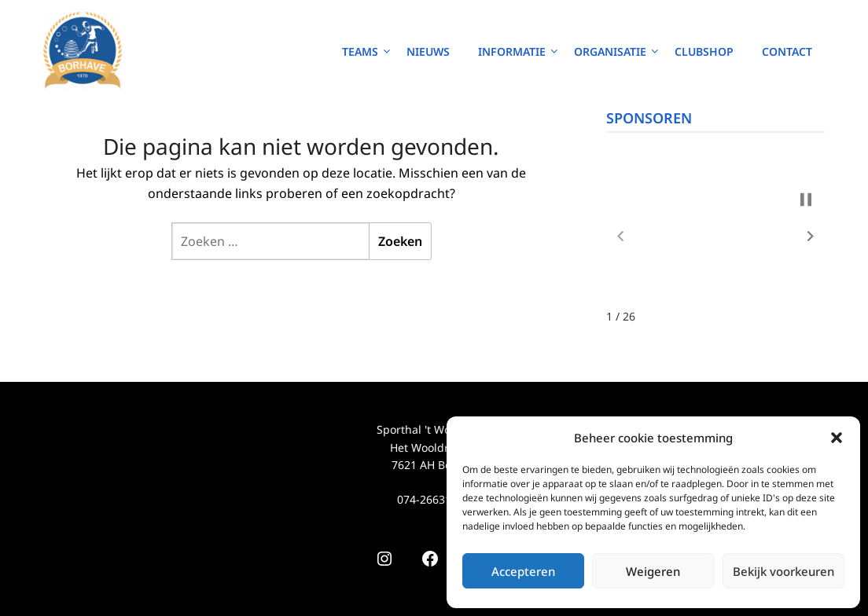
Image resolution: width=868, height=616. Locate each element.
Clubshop (704, 51)
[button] (837, 438)
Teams (360, 51)
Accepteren (523, 571)
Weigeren (653, 571)
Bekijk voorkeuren (783, 571)
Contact (787, 51)
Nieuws (428, 51)
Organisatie (610, 51)
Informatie (512, 51)
